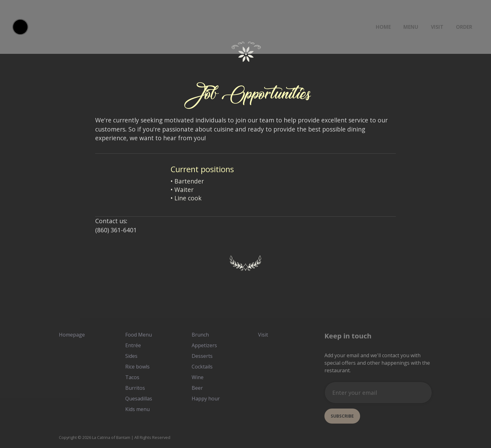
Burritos (135, 388)
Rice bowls (137, 367)
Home (383, 27)
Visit (437, 27)
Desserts (202, 356)
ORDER (464, 27)
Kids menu (137, 409)
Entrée (133, 345)
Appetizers (204, 345)
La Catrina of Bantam (111, 437)
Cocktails (202, 367)
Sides (131, 356)
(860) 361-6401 (116, 230)
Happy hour (206, 399)
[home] (20, 27)
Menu (411, 27)
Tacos (132, 377)
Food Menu (139, 335)
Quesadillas (139, 399)
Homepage (72, 335)
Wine (198, 377)
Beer (197, 388)
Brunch (200, 335)
